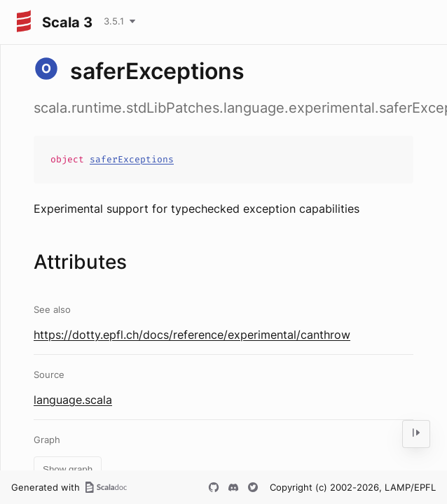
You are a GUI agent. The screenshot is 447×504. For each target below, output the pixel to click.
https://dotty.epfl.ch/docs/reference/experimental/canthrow (192, 335)
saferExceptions (132, 159)
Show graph (68, 469)
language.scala (73, 400)
